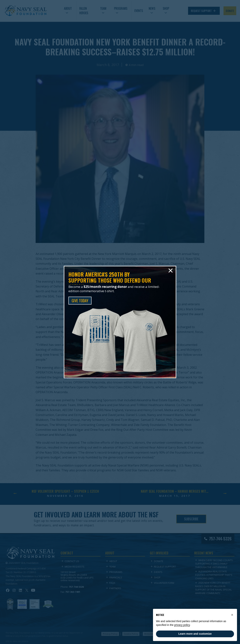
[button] (232, 615)
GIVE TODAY (80, 301)
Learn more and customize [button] (195, 634)
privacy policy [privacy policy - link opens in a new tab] (182, 625)
